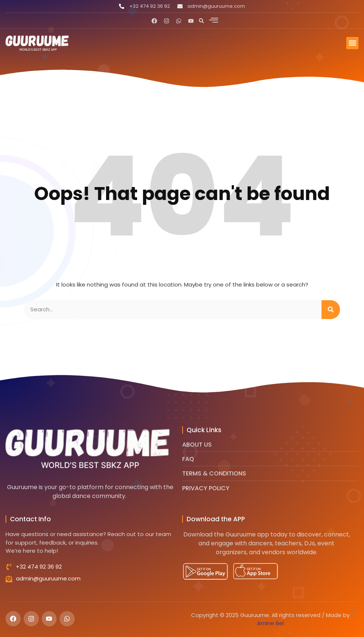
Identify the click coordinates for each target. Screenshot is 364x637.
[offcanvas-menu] (214, 20)
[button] (201, 21)
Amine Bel (270, 623)
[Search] (331, 310)
